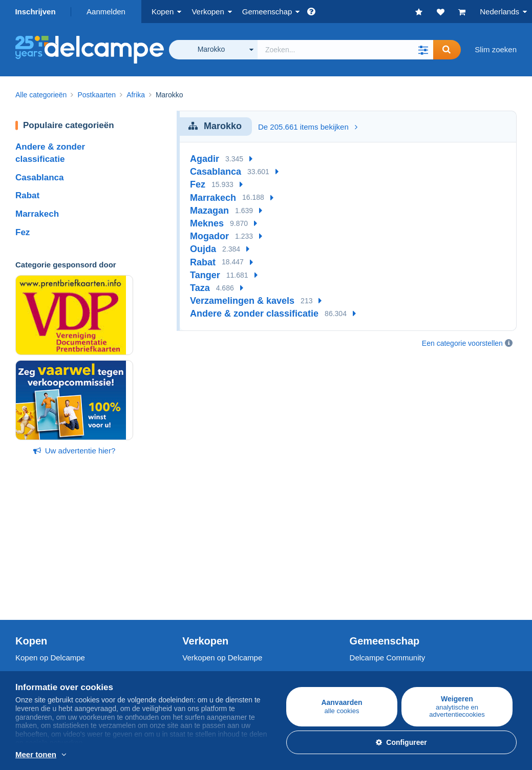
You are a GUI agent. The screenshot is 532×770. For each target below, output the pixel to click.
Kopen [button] (163, 12)
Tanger (205, 275)
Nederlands (499, 12)
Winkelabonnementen (219, 594)
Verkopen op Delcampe (222, 535)
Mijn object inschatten (219, 582)
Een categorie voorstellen (462, 343)
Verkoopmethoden (214, 569)
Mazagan (209, 211)
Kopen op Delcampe (50, 535)
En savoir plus (239, 755)
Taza (200, 288)
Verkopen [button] (208, 12)
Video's (362, 582)
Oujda (203, 249)
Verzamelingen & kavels (242, 301)
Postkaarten (36, 569)
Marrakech (37, 214)
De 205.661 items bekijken (308, 127)
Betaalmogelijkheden (218, 655)
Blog (363, 594)
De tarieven (202, 557)
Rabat (27, 195)
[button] (423, 50)
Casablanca (40, 178)
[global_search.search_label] (345, 50)
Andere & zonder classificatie (254, 314)
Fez (23, 232)
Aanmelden (106, 12)
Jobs (29, 655)
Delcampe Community (388, 535)
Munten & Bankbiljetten (55, 582)
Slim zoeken (496, 49)
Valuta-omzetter (377, 633)
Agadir (205, 159)
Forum (361, 569)
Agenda (363, 557)
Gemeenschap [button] (267, 12)
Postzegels (34, 557)
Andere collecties (45, 594)
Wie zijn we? (37, 633)
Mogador (209, 236)
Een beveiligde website (221, 633)
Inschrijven (35, 12)
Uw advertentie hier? (75, 451)
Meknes (207, 223)
